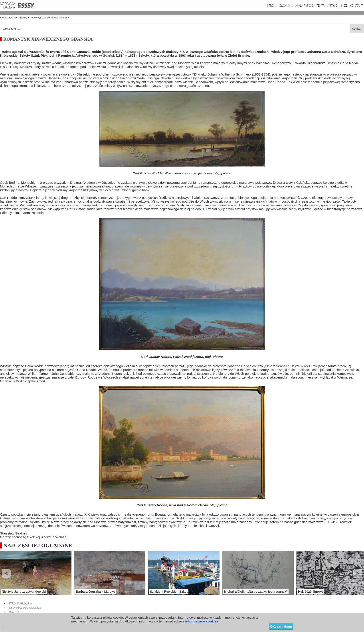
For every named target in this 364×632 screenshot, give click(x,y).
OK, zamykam (281, 626)
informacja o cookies (25, 608)
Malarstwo (305, 6)
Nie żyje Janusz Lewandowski (24, 592)
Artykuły (23, 18)
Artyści (333, 6)
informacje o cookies (202, 621)
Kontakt (356, 6)
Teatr (320, 6)
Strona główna (280, 6)
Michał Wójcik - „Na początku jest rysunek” (256, 592)
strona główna (20, 604)
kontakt (15, 612)
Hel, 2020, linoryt (310, 592)
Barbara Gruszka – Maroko (96, 592)
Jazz (344, 6)
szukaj (357, 29)
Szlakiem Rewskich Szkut (169, 592)
